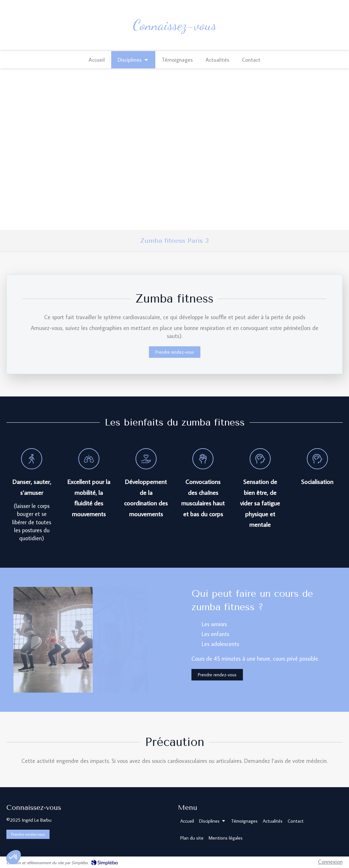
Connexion (330, 862)
